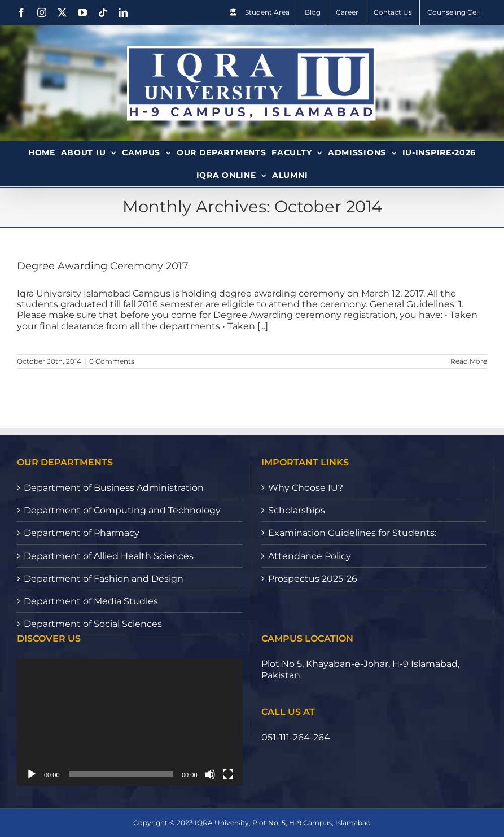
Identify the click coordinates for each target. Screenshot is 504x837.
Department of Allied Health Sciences (109, 556)
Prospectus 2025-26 (313, 579)
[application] (130, 722)
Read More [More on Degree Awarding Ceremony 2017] (469, 361)
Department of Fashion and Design (104, 579)
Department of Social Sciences (93, 624)
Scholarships (297, 510)
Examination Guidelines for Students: (352, 533)
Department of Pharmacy (82, 533)
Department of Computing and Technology (122, 510)
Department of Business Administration (114, 488)
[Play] (32, 774)
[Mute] (210, 774)
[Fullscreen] (228, 774)
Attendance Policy (310, 556)
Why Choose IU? (306, 488)
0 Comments (112, 361)
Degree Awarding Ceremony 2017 (103, 266)
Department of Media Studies (91, 601)
